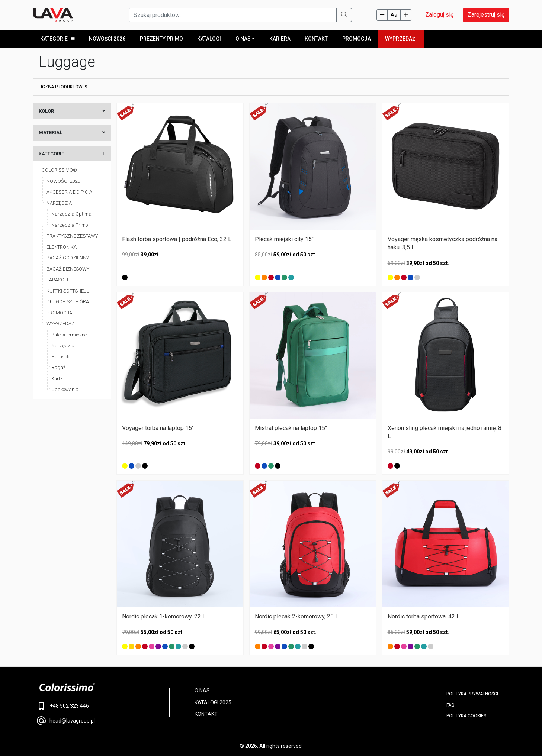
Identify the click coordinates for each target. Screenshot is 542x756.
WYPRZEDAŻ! (400, 39)
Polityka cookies (466, 716)
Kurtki (57, 379)
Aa (394, 15)
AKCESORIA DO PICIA (69, 192)
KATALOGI (209, 39)
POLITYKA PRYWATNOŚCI (472, 694)
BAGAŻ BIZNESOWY (68, 269)
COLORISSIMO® (59, 170)
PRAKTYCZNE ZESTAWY (72, 236)
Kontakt (316, 39)
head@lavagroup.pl (66, 721)
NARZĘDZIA (59, 203)
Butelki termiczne (69, 335)
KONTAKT (206, 714)
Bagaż (58, 368)
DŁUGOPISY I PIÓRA (68, 302)
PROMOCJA (356, 39)
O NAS (243, 39)
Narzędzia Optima (71, 214)
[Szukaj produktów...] (233, 15)
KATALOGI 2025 (213, 702)
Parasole (61, 357)
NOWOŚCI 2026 (63, 181)
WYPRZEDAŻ (60, 324)
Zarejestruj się (486, 15)
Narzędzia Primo (70, 225)
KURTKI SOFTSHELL (68, 291)
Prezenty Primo (161, 39)
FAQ (450, 705)
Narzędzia (63, 346)
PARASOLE (58, 280)
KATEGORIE (57, 39)
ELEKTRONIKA (62, 247)
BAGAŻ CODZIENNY (68, 258)
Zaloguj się (439, 15)
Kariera (280, 39)
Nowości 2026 (107, 39)
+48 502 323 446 (63, 706)
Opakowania (65, 390)
